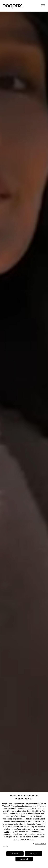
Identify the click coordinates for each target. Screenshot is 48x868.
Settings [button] (33, 853)
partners (18, 803)
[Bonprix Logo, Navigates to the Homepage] (17, 6)
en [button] (4, 846)
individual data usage (24, 806)
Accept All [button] (24, 859)
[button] (43, 6)
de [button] (7, 846)
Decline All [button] (15, 853)
